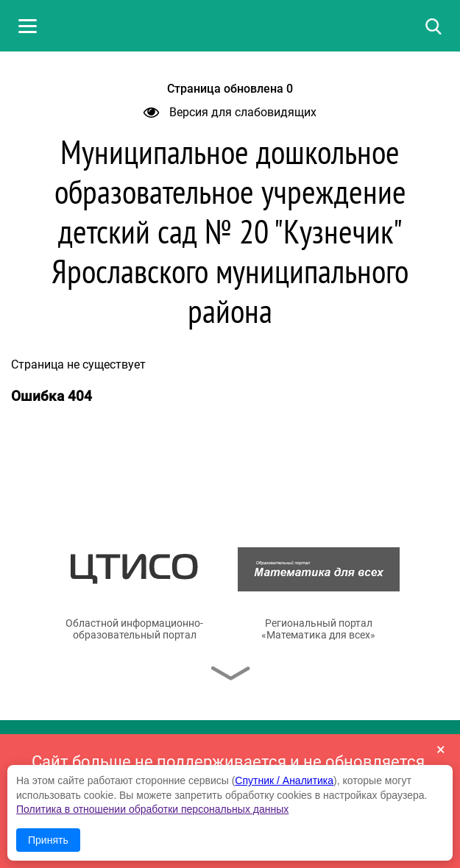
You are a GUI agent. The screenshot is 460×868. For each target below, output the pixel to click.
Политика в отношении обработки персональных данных (152, 809)
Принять (48, 840)
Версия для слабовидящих (230, 112)
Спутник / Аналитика (284, 780)
